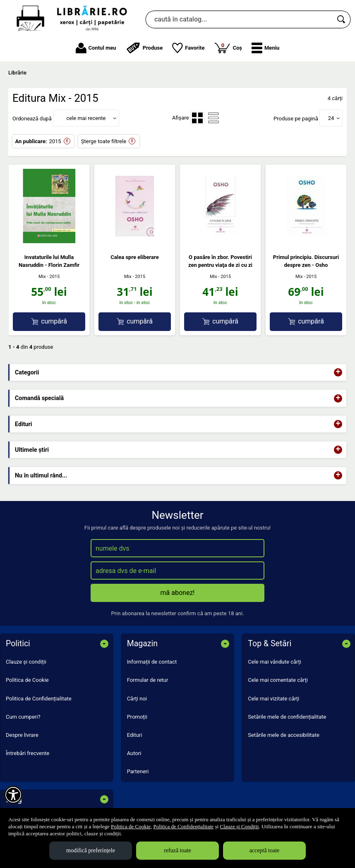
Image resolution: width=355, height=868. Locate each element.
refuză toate (177, 850)
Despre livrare (22, 735)
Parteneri (138, 771)
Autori (134, 753)
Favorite (188, 48)
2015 (55, 141)
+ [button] (338, 372)
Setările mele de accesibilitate (284, 735)
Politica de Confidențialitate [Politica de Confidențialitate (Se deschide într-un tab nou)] (184, 826)
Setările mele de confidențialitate (287, 717)
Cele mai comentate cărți (278, 680)
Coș (228, 48)
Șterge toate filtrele (104, 141)
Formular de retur (148, 680)
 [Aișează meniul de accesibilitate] (13, 795)
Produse (144, 48)
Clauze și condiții (26, 662)
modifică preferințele (91, 850)
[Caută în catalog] (342, 19)
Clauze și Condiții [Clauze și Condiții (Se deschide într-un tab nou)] (240, 826)
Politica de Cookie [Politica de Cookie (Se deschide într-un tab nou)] (131, 826)
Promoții (137, 717)
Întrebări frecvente (28, 753)
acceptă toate (265, 850)
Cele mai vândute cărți (275, 662)
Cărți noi (137, 699)
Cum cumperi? (23, 717)
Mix (42, 277)
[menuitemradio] (197, 118)
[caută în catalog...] (239, 19)
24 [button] (331, 118)
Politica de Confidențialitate (39, 699)
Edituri (135, 735)
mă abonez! (178, 593)
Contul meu (96, 48)
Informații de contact (152, 662)
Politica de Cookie (27, 680)
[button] (265, 48)
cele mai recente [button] (86, 118)
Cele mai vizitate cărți (273, 699)
